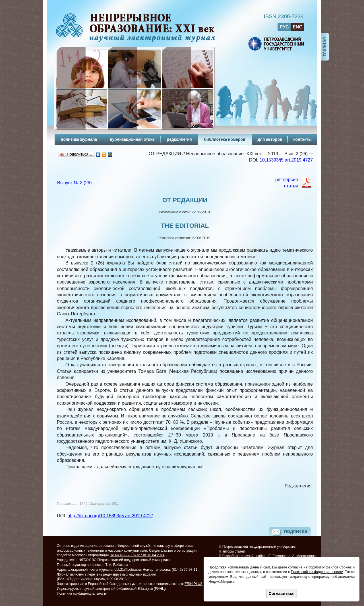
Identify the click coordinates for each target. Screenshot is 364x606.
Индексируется (69, 589)
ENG (298, 27)
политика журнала (79, 139)
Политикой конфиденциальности (317, 572)
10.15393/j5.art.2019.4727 (286, 160)
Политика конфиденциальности (82, 593)
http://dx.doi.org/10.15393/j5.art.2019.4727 (110, 516)
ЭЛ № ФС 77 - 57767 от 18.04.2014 (137, 555)
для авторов (270, 139)
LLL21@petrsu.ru (128, 570)
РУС (284, 27)
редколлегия (179, 139)
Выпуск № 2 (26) (75, 183)
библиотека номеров (225, 139)
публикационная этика (132, 139)
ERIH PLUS (194, 584)
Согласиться (282, 593)
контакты (303, 139)
